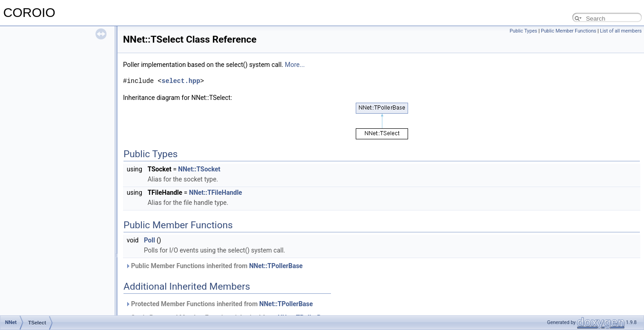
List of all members (621, 31)
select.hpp (181, 81)
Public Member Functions (568, 31)
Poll (149, 240)
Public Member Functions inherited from (214, 266)
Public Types (523, 31)
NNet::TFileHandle (216, 192)
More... (295, 65)
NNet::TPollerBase (276, 266)
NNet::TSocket (199, 169)
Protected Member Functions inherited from (219, 304)
